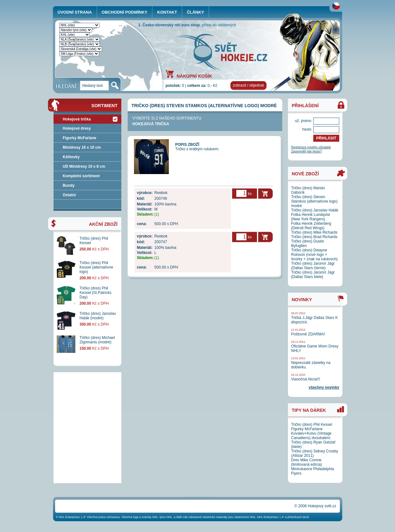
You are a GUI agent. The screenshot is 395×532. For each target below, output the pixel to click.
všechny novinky (324, 387)
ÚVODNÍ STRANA (75, 12)
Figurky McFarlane (80, 138)
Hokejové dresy (77, 128)
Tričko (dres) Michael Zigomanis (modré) (97, 340)
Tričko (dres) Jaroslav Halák (315, 210)
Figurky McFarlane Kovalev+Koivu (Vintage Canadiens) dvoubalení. (311, 433)
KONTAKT (167, 12)
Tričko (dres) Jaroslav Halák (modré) (98, 316)
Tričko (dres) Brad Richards (314, 237)
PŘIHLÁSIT (326, 138)
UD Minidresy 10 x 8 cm (84, 166)
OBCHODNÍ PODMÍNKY (124, 12)
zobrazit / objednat (248, 85)
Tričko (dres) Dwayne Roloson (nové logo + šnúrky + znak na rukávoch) (314, 255)
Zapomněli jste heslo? (306, 151)
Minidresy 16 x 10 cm (82, 147)
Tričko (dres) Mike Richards (314, 232)
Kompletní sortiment (81, 176)
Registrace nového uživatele (311, 147)
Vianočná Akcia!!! (306, 379)
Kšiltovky (71, 157)
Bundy (69, 185)
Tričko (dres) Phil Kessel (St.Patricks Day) (96, 293)
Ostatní (69, 195)
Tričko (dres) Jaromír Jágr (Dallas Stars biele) (313, 275)
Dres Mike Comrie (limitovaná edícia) (306, 462)
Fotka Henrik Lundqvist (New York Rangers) (311, 217)
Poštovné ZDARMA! (308, 334)
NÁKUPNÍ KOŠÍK (194, 76)
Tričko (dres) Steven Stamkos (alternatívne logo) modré (314, 201)
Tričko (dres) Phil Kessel (312, 425)
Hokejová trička (151, 124)
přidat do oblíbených (219, 25)
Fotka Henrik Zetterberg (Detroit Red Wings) (311, 226)
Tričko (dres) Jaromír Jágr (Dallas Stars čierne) (313, 266)
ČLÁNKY (195, 12)
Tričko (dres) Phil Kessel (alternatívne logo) (96, 267)
